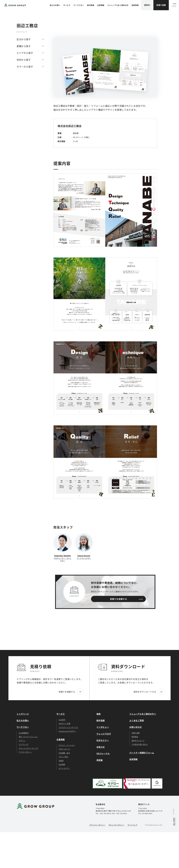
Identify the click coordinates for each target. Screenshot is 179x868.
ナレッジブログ (104, 734)
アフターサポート (25, 752)
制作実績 (91, 5)
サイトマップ (132, 825)
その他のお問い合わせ (140, 744)
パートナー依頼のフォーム (142, 753)
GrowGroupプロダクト (67, 731)
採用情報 (135, 5)
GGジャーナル (103, 753)
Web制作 (62, 720)
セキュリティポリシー (117, 825)
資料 (147, 5)
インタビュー (103, 727)
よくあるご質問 (137, 720)
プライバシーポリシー (97, 825)
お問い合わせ (136, 727)
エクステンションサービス (68, 727)
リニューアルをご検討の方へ (143, 714)
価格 (99, 714)
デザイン (22, 741)
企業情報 (101, 5)
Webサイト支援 (64, 723)
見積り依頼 (161, 5)
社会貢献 (62, 764)
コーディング (23, 744)
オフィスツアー (64, 768)
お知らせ (101, 747)
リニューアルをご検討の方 (118, 5)
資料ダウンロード (138, 741)
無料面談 (135, 737)
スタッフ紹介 (64, 757)
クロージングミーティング (28, 748)
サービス (67, 5)
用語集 (100, 760)
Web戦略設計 (24, 733)
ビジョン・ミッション (67, 745)
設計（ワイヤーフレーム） (28, 737)
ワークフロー (79, 5)
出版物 (61, 761)
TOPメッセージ (64, 749)
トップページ (23, 714)
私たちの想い (55, 5)
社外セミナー (103, 740)
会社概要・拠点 (64, 753)
